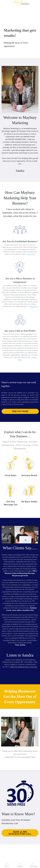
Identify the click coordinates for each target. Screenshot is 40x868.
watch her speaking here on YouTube (24, 667)
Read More (31, 254)
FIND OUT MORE (20, 411)
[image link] (20, 3)
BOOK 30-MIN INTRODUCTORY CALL (20, 833)
